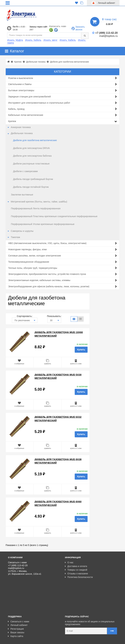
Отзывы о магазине (76, 574)
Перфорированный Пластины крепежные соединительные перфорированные (54, 216)
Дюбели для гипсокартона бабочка (32, 156)
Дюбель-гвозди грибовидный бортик (33, 179)
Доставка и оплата (76, 566)
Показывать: (54, 316)
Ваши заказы (16, 613)
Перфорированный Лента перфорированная (36, 208)
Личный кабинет (18, 606)
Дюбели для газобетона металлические (35, 140)
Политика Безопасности (79, 577)
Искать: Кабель (33, 40)
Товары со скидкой (76, 570)
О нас (69, 562)
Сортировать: (25, 316)
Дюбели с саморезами (25, 171)
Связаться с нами (19, 602)
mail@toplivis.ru (108, 36)
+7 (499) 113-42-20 (105, 33)
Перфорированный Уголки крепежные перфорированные (43, 224)
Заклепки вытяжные (22, 195)
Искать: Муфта (15, 40)
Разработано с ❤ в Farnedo (38, 640)
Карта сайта (16, 617)
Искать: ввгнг (50, 40)
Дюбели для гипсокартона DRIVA (31, 148)
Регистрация (16, 610)
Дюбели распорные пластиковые (31, 164)
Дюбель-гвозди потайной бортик (31, 187)
